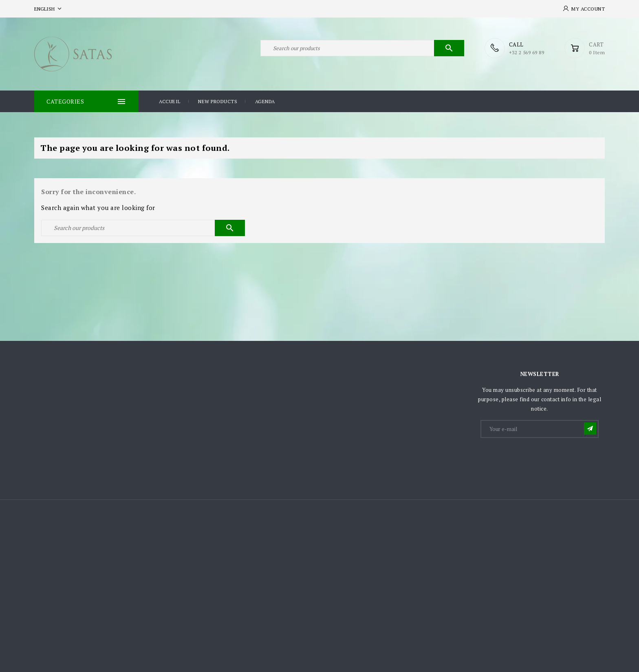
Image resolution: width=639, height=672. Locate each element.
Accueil (170, 101)
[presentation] (543, 459)
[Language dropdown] (49, 9)
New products (218, 101)
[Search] (362, 48)
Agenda (265, 101)
